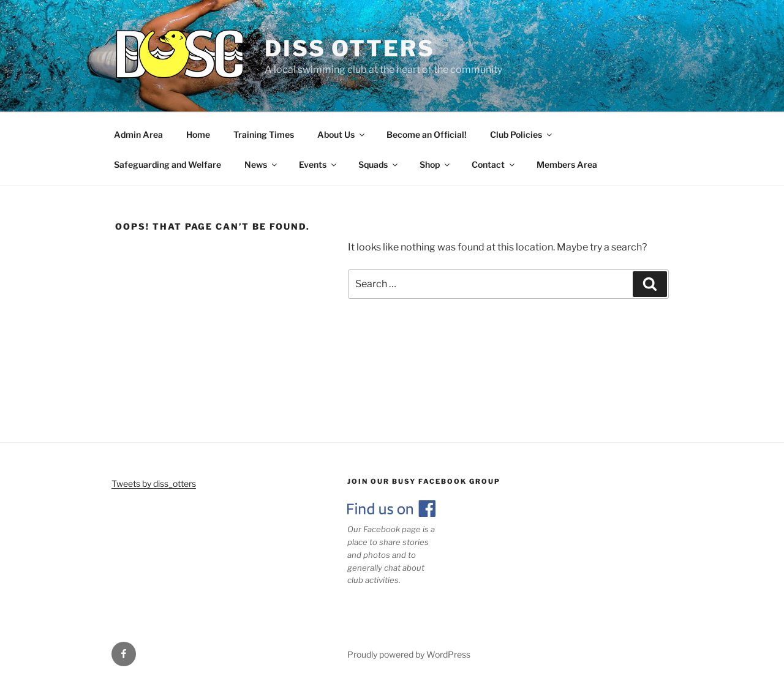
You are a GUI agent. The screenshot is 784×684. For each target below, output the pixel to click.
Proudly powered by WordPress (409, 654)
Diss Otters (350, 48)
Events (318, 164)
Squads (379, 164)
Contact (494, 164)
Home (198, 134)
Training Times (264, 134)
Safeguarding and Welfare (168, 164)
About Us (342, 134)
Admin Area (138, 134)
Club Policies (522, 134)
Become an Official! (427, 134)
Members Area (567, 164)
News (262, 164)
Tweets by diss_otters (154, 483)
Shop (435, 164)
